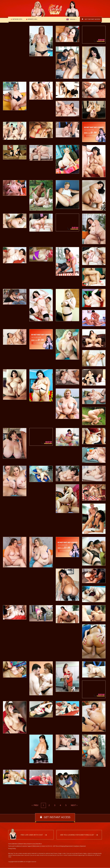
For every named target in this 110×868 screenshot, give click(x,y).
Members (15, 844)
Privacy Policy (12, 849)
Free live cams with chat (32, 835)
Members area (32, 19)
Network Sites (17, 19)
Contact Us (44, 846)
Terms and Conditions (15, 846)
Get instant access (92, 19)
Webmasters (36, 846)
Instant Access (31, 844)
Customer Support (27, 846)
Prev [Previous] (36, 805)
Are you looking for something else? (77, 835)
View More (39, 844)
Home (10, 844)
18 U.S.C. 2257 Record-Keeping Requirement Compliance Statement (67, 846)
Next (73, 805)
